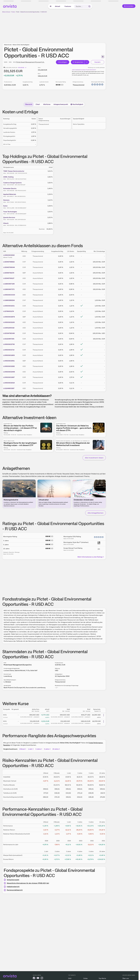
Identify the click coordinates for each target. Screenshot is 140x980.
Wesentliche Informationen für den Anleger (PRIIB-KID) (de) (28, 883)
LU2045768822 (9, 262)
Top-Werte (102, 978)
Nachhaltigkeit (77, 104)
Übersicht (29, 104)
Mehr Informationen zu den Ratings (91, 557)
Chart (38, 104)
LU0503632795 (9, 344)
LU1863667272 (9, 289)
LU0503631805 (9, 355)
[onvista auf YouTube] (38, 978)
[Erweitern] (87, 62)
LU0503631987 (9, 377)
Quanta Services (9, 217)
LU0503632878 (9, 317)
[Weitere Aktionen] (104, 715)
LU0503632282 (9, 366)
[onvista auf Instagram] (42, 978)
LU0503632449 (9, 372)
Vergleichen (78, 62)
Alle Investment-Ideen (94, 458)
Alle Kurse (47, 104)
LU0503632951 (9, 361)
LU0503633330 (9, 295)
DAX (70, 978)
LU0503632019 (9, 383)
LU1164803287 (9, 388)
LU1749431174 (9, 311)
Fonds (13, 12)
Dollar (86, 978)
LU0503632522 (9, 255)
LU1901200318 (9, 328)
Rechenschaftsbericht (15, 890)
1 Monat (23, 749)
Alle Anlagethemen (95, 513)
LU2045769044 (9, 267)
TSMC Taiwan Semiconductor (14, 171)
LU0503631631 (9, 306)
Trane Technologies (10, 212)
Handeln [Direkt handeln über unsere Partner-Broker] (98, 62)
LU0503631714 (9, 350)
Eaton (5, 206)
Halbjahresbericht (13, 887)
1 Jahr (31, 749)
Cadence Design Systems (12, 183)
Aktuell (57, 6)
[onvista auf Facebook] (34, 978)
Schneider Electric (10, 188)
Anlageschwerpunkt (61, 104)
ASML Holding (8, 177)
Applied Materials (10, 194)
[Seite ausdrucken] (103, 57)
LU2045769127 (9, 278)
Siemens (6, 200)
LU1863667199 (9, 284)
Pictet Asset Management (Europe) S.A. (30, 62)
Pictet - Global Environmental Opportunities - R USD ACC (31, 12)
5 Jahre (47, 749)
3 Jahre (39, 749)
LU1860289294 (9, 300)
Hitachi (6, 223)
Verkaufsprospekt (13, 880)
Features (68, 6)
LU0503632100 (9, 322)
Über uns (126, 978)
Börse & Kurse (6, 12)
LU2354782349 (9, 333)
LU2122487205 (9, 339)
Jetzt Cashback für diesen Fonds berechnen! (84, 70)
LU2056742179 (9, 273)
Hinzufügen (63, 62)
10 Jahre (56, 749)
